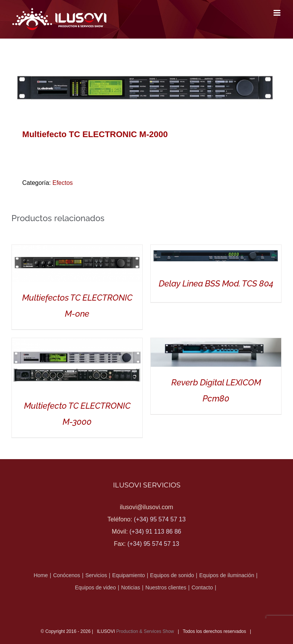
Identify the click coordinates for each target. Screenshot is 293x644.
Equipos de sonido (172, 575)
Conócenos (67, 575)
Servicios (96, 575)
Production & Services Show (145, 631)
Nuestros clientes (166, 587)
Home (41, 575)
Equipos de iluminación (227, 575)
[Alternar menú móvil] (278, 13)
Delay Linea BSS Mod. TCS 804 (216, 283)
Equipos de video (95, 587)
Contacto (202, 587)
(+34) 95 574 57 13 (160, 519)
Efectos (62, 183)
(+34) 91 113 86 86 (155, 532)
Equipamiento (129, 575)
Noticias (130, 587)
